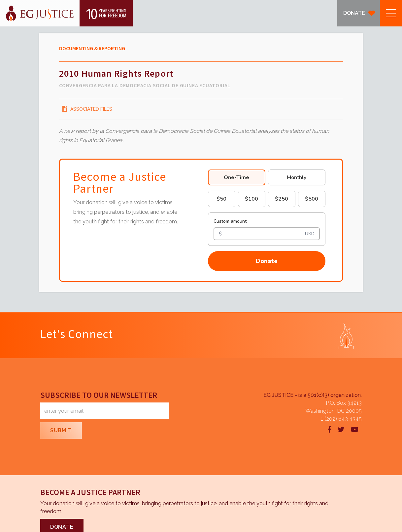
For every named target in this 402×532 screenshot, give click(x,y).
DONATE (354, 13)
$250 (282, 199)
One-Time (236, 177)
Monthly (297, 177)
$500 (312, 199)
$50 (221, 199)
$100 (251, 199)
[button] (391, 13)
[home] (66, 13)
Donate (267, 261)
